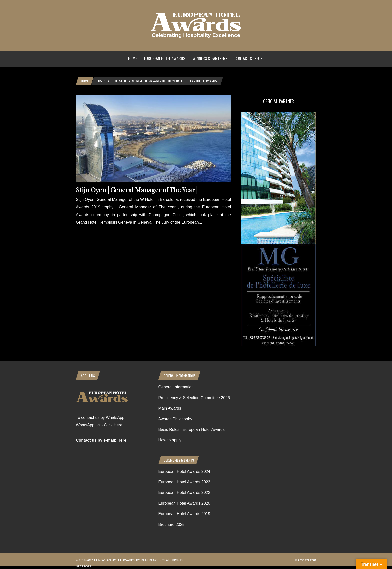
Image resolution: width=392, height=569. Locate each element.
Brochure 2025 (172, 525)
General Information (176, 387)
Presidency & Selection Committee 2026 (194, 398)
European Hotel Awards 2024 (184, 472)
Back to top (306, 560)
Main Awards (170, 408)
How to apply (170, 440)
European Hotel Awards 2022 (184, 493)
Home (133, 58)
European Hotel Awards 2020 (184, 503)
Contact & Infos (249, 58)
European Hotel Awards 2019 (184, 514)
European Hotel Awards (165, 58)
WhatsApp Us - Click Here (99, 425)
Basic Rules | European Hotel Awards (192, 430)
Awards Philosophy (175, 419)
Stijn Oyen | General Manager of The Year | (137, 190)
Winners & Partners (210, 58)
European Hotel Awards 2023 (184, 482)
